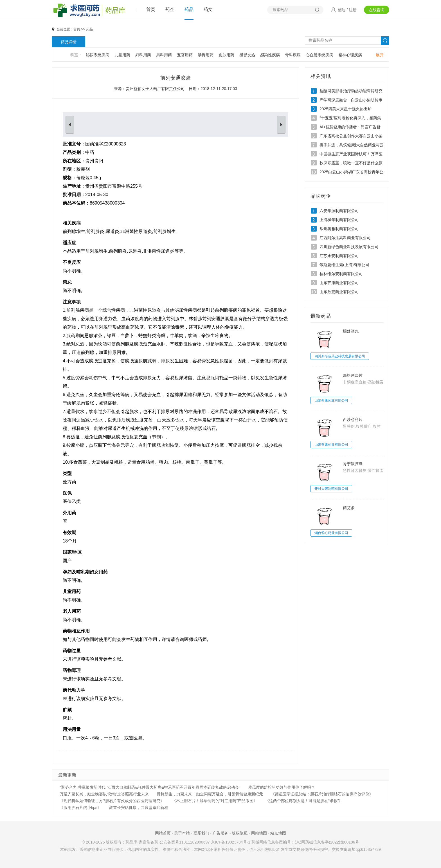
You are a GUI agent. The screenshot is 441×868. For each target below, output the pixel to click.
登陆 (341, 10)
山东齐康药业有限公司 (339, 283)
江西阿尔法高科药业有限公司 (345, 238)
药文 (208, 9)
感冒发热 (247, 55)
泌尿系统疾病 (98, 55)
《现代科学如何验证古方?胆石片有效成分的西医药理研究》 (112, 801)
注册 (353, 10)
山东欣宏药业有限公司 (339, 292)
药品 (189, 9)
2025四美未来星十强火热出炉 (346, 109)
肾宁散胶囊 (353, 464)
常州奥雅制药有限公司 (339, 229)
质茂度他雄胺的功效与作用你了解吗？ (282, 787)
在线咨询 (377, 10)
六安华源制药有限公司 (339, 211)
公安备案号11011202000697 (185, 842)
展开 (380, 55)
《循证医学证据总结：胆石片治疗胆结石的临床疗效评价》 (322, 794)
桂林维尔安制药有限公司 (341, 274)
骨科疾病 (293, 55)
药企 (170, 9)
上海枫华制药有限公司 (339, 220)
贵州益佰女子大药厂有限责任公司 (155, 89)
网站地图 (259, 833)
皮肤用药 (226, 55)
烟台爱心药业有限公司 (331, 533)
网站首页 (163, 833)
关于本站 (182, 833)
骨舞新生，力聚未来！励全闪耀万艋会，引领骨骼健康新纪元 (210, 794)
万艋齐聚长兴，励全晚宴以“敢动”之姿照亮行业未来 (104, 794)
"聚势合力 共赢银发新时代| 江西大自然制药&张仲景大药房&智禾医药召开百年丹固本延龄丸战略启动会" (150, 787)
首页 (151, 9)
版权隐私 (240, 833)
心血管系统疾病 (319, 55)
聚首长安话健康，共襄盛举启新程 (139, 808)
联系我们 (201, 833)
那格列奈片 (353, 375)
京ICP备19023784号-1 (231, 842)
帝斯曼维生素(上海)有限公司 (344, 265)
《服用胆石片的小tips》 (80, 808)
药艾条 (349, 508)
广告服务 (220, 833)
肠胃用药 (206, 55)
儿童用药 (122, 55)
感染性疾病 (270, 55)
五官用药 (185, 55)
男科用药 (164, 55)
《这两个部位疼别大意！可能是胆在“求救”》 (304, 801)
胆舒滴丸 (351, 331)
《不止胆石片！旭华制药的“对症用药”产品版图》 (215, 801)
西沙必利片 (353, 420)
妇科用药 (143, 55)
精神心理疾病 (350, 55)
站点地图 (278, 833)
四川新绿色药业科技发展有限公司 (349, 247)
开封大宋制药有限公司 (331, 489)
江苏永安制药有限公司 (339, 256)
